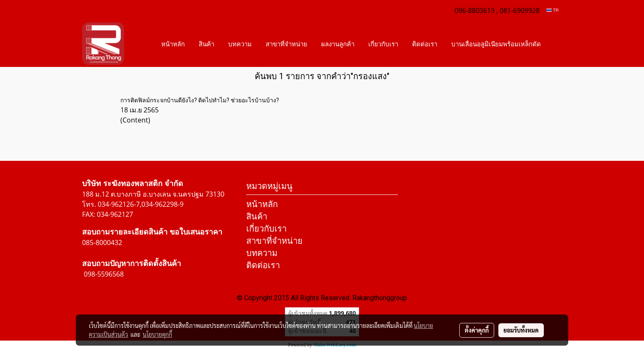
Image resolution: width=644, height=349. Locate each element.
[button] (555, 44)
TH (552, 10)
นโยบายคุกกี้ (157, 334)
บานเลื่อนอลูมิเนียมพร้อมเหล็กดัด (496, 44)
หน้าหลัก (173, 44)
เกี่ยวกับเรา (383, 44)
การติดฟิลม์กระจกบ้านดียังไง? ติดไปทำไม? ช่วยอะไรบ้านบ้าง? (200, 100)
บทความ (240, 44)
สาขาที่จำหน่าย (286, 44)
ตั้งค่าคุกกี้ (477, 330)
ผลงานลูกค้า (338, 44)
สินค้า (206, 44)
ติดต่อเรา (425, 44)
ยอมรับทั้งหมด (521, 330)
